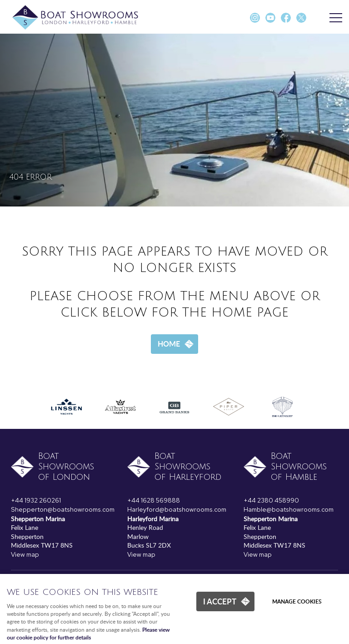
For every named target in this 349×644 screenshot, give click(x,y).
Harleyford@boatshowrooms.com (177, 509)
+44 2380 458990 (271, 500)
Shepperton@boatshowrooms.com (63, 509)
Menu (333, 18)
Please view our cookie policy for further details (88, 634)
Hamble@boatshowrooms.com (289, 509)
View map (25, 554)
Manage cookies (297, 601)
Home (169, 344)
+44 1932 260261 (36, 500)
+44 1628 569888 (154, 500)
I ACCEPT (220, 601)
